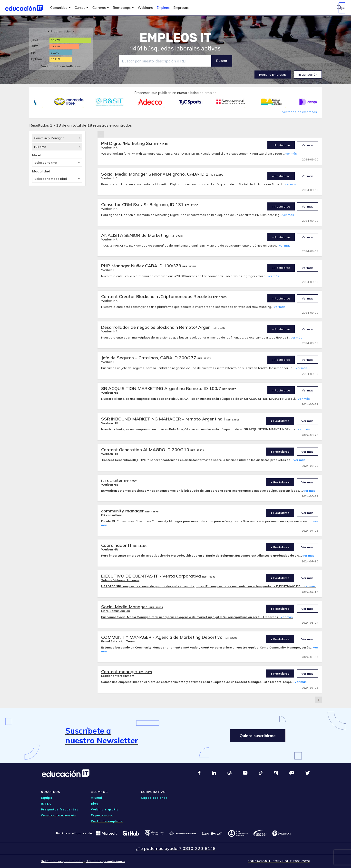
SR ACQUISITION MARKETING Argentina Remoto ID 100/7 (162, 388)
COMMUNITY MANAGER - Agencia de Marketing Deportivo (162, 637)
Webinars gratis (105, 809)
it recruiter (113, 480)
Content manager (120, 672)
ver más (291, 154)
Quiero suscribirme (258, 736)
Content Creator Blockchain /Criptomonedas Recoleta (157, 296)
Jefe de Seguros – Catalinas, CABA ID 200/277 (149, 358)
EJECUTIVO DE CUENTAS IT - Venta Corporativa (152, 576)
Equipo (47, 798)
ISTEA (46, 803)
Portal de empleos (107, 821)
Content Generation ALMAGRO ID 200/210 (146, 450)
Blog (95, 803)
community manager (123, 511)
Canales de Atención (59, 815)
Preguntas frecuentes (60, 809)
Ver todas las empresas (300, 112)
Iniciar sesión (308, 75)
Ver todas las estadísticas (61, 66)
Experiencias (102, 815)
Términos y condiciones (106, 861)
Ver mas (308, 145)
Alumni (97, 798)
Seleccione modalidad (51, 179)
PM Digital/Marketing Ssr (128, 143)
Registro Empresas (273, 75)
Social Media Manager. (125, 607)
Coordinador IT (117, 545)
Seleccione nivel (46, 163)
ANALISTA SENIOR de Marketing (136, 235)
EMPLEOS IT (175, 38)
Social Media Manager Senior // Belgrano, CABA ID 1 (155, 174)
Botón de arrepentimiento (62, 861)
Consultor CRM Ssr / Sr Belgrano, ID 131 (143, 205)
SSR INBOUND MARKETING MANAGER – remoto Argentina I (164, 419)
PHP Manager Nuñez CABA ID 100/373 (142, 266)
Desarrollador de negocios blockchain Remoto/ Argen (156, 327)
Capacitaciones (154, 798)
